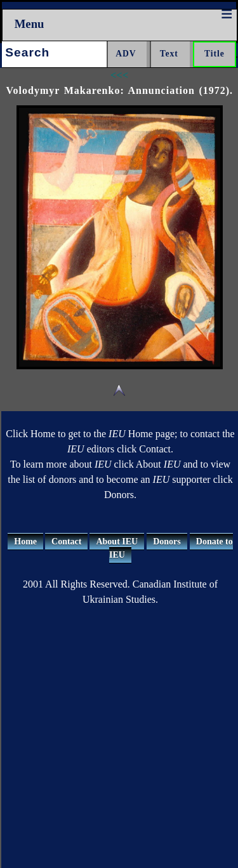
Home (25, 542)
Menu (30, 24)
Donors (167, 542)
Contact (66, 542)
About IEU (117, 542)
